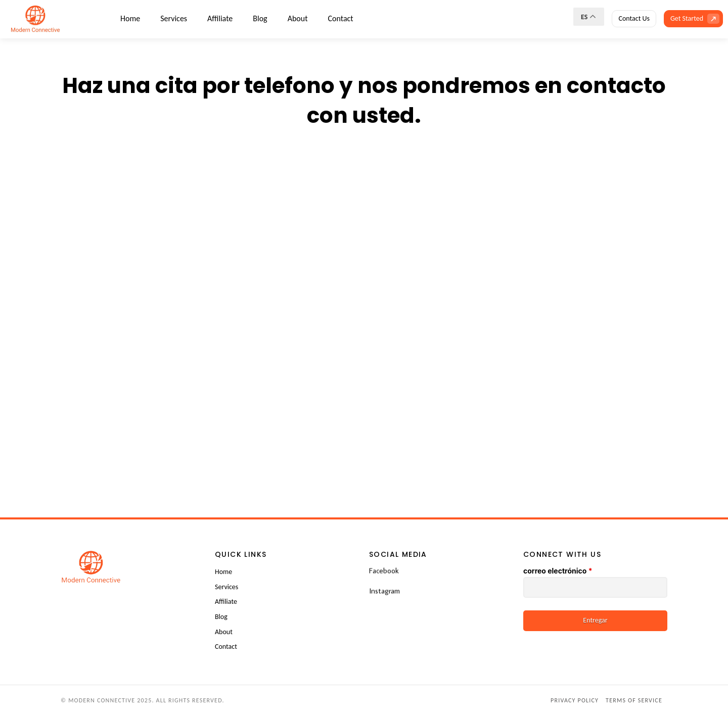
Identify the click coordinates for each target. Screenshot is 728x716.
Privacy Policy (575, 700)
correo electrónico (558, 571)
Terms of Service (634, 700)
